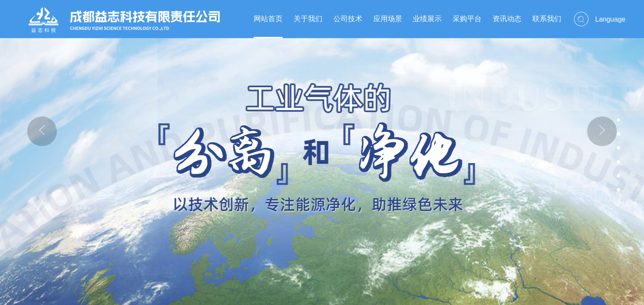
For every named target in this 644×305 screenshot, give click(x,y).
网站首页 (268, 19)
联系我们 (547, 19)
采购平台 (467, 19)
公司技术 (348, 19)
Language (610, 19)
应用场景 (388, 19)
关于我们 (308, 19)
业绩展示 (427, 19)
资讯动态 (507, 19)
